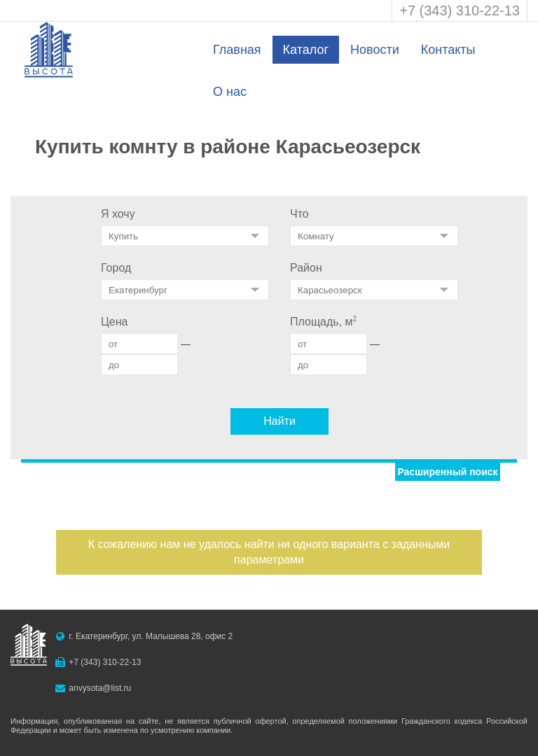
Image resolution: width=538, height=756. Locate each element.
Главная (237, 50)
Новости (375, 50)
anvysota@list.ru (100, 688)
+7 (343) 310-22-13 (460, 10)
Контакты (448, 50)
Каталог (306, 50)
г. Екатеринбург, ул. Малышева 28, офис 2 (151, 636)
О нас (230, 92)
